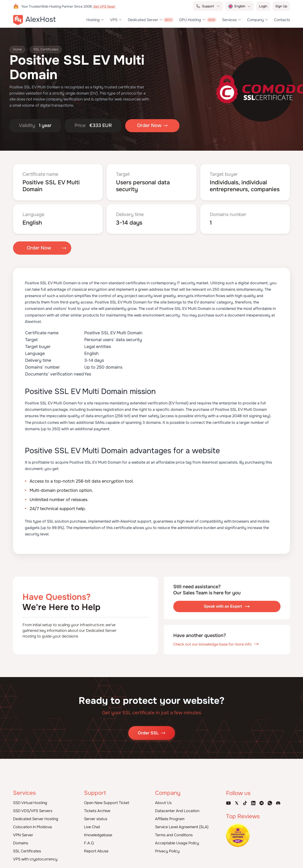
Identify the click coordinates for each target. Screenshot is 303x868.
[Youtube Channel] (228, 803)
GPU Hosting (190, 20)
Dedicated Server (143, 20)
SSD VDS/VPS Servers (33, 811)
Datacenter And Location (177, 811)
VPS (114, 20)
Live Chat (92, 827)
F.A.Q (89, 843)
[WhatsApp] (270, 803)
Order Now (39, 248)
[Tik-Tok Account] (245, 803)
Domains (21, 843)
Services (229, 20)
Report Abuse (96, 851)
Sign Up (281, 6)
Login (263, 6)
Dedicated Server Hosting (36, 819)
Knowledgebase (98, 835)
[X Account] (237, 803)
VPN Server (23, 835)
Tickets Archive (97, 811)
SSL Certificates (46, 50)
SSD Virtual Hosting (30, 803)
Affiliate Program (170, 819)
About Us (163, 803)
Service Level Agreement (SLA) (182, 827)
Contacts (282, 20)
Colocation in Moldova (32, 827)
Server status (96, 819)
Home (18, 50)
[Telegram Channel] (262, 803)
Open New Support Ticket (107, 803)
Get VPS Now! (104, 6)
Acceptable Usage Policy (177, 843)
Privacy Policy (167, 851)
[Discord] (278, 803)
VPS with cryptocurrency (35, 859)
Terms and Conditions (174, 835)
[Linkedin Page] (253, 803)
